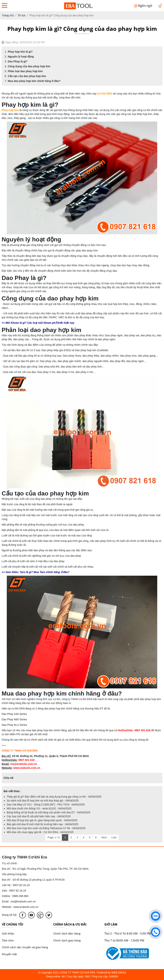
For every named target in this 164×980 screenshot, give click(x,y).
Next (104, 837)
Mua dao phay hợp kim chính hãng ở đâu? (34, 81)
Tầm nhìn (8, 940)
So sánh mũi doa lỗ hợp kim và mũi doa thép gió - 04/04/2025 (43, 801)
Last (114, 837)
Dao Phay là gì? (17, 61)
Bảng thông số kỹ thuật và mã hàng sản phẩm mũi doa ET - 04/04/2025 (49, 812)
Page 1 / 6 (54, 837)
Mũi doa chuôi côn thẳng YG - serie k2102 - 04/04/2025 (39, 808)
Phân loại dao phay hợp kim (25, 71)
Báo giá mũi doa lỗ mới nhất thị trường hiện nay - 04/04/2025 (43, 824)
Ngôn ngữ (144, 6)
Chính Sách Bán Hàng (67, 933)
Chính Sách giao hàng (67, 940)
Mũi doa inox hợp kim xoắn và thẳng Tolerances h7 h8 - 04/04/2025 (46, 828)
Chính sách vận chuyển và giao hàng (25, 947)
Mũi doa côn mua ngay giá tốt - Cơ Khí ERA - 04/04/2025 (40, 832)
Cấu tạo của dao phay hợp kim (27, 76)
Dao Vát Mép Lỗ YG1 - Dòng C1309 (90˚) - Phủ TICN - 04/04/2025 (46, 805)
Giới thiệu (8, 933)
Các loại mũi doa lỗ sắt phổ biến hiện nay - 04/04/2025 (39, 816)
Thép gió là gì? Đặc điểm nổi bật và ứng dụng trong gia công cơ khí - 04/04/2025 (54, 797)
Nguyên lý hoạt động (21, 57)
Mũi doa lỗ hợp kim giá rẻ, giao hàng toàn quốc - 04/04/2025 (42, 820)
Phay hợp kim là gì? (20, 52)
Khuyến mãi (9, 954)
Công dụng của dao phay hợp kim (29, 66)
